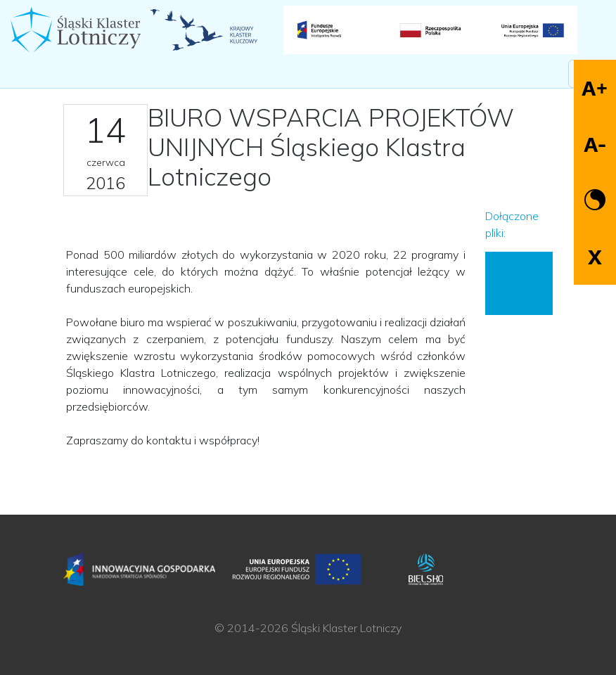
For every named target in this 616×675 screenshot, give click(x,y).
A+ (595, 88)
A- (595, 144)
